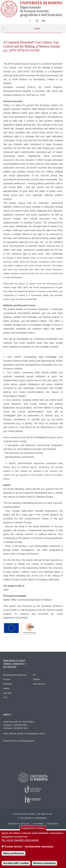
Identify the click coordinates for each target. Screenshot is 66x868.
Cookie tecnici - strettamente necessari (29, 849)
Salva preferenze (14, 855)
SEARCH (57, 19)
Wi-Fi (5, 697)
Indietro (3, 29)
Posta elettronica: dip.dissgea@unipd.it (19, 741)
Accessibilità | (38, 824)
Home (37, 29)
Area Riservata (39, 684)
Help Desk (7, 693)
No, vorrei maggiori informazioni (20, 842)
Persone (7, 679)
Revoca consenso (44, 865)
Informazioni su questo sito (19, 824)
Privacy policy (53, 824)
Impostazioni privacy (33, 830)
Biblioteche (8, 684)
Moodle (6, 688)
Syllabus (36, 679)
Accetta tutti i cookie (16, 865)
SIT (34, 675)
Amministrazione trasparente (15, 675)
